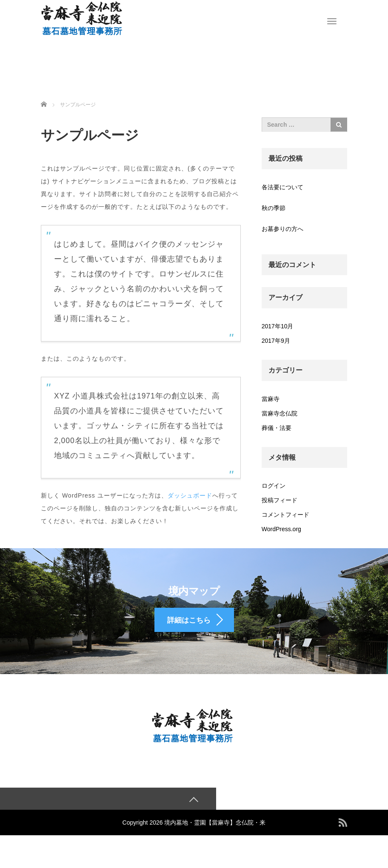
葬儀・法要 (277, 428)
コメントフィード (285, 515)
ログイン (274, 486)
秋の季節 (274, 208)
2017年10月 (278, 326)
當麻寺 (271, 399)
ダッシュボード (190, 495)
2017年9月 (276, 341)
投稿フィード (280, 500)
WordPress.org (281, 529)
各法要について (282, 187)
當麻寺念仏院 (280, 413)
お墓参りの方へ (282, 229)
